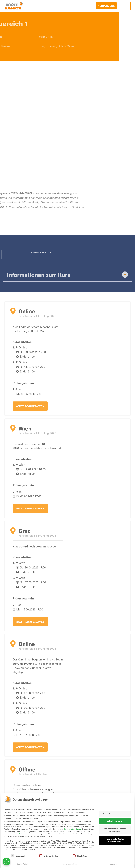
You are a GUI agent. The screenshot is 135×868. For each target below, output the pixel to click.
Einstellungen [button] (21, 834)
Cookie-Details (23, 864)
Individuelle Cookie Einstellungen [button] (115, 840)
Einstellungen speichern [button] (115, 814)
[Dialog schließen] (131, 796)
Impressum (114, 864)
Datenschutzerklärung (72, 829)
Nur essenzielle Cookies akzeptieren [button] (115, 830)
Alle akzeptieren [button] (115, 821)
